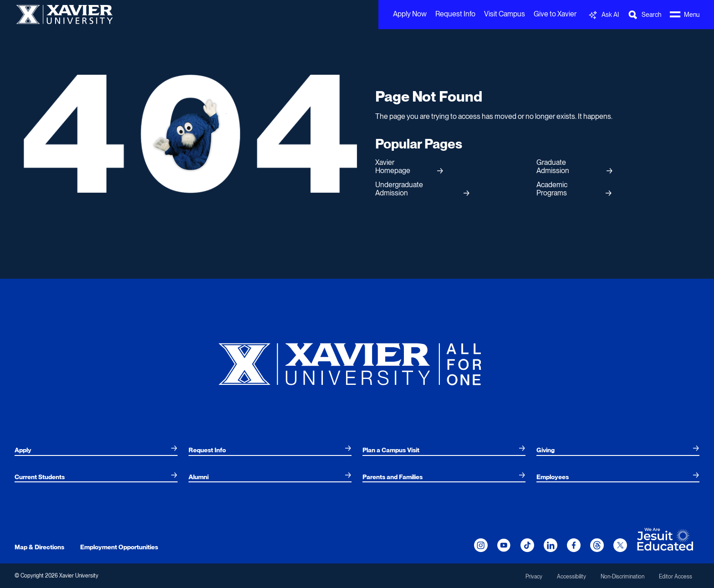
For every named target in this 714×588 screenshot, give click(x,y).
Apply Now (410, 14)
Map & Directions (39, 547)
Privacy (534, 577)
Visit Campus (505, 14)
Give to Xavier (555, 14)
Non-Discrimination (622, 577)
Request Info (455, 14)
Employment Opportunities (119, 547)
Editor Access (676, 577)
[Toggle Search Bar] (644, 15)
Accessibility (571, 577)
